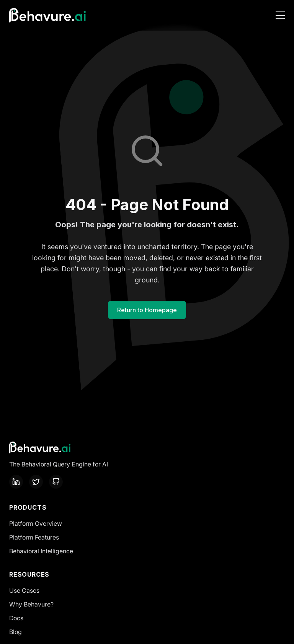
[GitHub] (56, 482)
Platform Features (34, 537)
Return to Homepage (147, 310)
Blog (16, 632)
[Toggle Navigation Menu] (280, 15)
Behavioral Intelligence (41, 551)
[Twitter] (36, 482)
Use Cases (24, 590)
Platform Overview (36, 523)
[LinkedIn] (16, 482)
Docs (16, 618)
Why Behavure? (31, 604)
